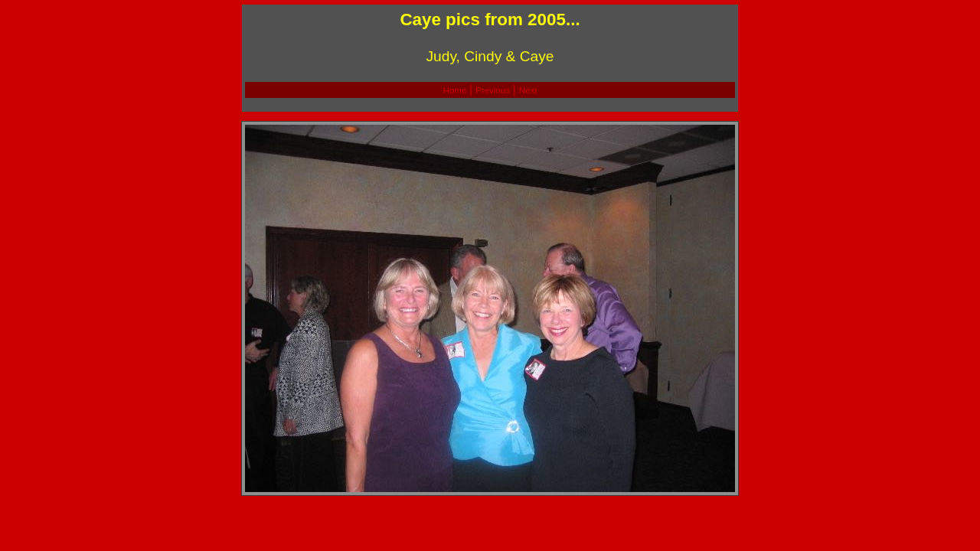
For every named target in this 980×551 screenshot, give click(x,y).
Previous (493, 90)
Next (528, 90)
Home (455, 90)
